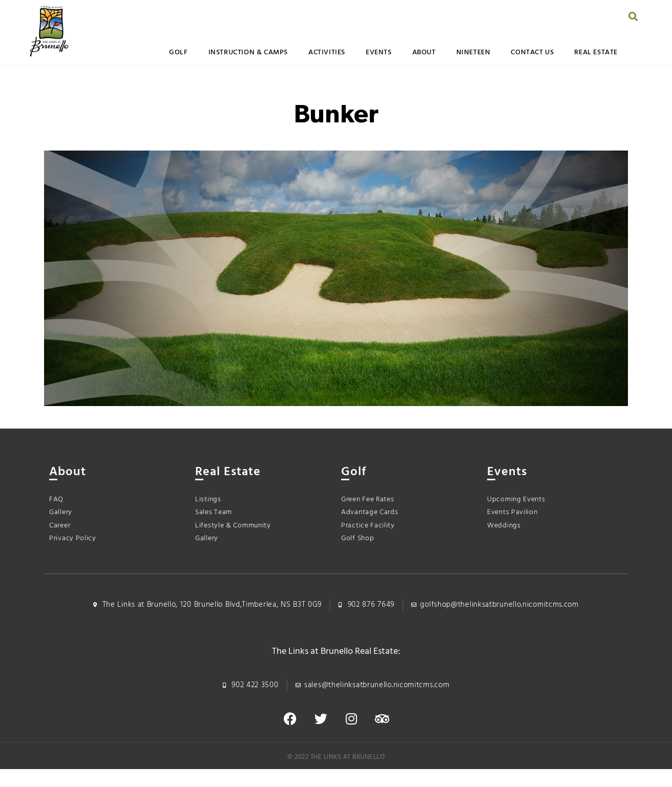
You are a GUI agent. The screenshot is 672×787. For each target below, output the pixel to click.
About (424, 52)
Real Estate (596, 52)
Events (379, 52)
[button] (633, 16)
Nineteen (474, 52)
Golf (178, 52)
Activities (327, 52)
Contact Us (532, 52)
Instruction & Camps (248, 52)
